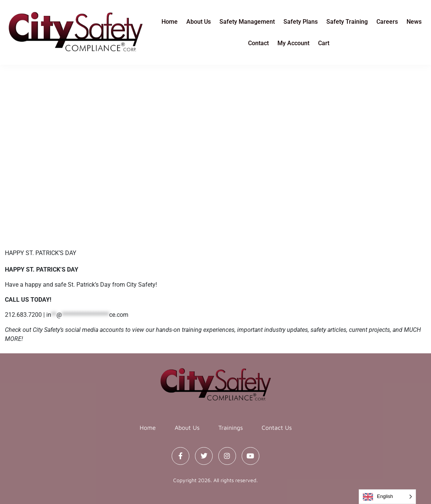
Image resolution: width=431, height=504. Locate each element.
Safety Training (347, 22)
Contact (258, 43)
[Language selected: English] (387, 497)
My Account (293, 43)
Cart (324, 43)
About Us (199, 22)
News (414, 22)
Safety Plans (301, 22)
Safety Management (247, 22)
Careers (387, 22)
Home (170, 22)
